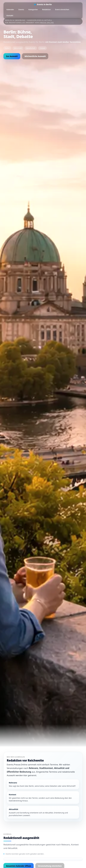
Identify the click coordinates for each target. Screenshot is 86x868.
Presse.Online (47, 23)
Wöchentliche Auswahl (35, 56)
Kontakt (10, 15)
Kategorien (33, 9)
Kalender (10, 9)
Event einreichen (62, 9)
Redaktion (46, 9)
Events (21, 9)
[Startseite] (43, 4)
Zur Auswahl (12, 56)
